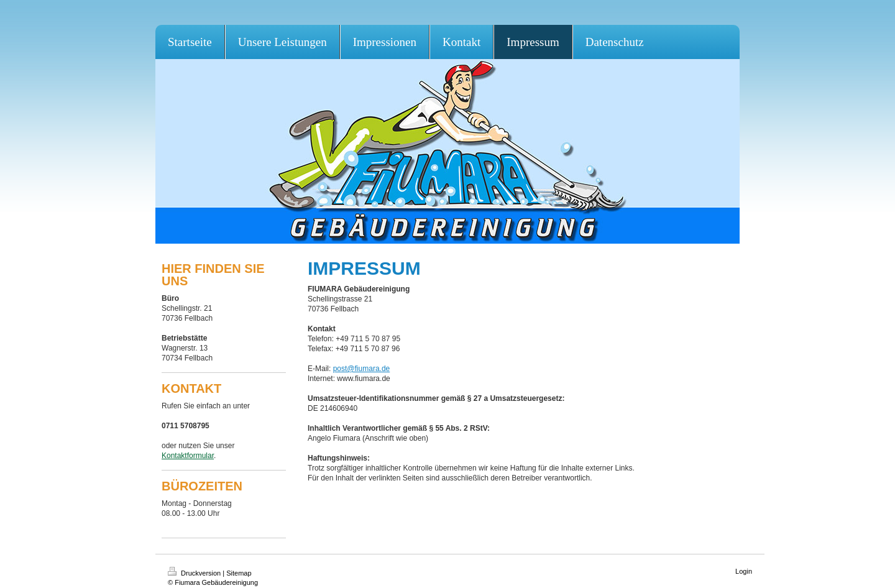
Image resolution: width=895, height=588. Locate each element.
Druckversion (195, 573)
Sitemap (239, 573)
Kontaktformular (188, 456)
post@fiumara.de (362, 369)
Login (744, 571)
